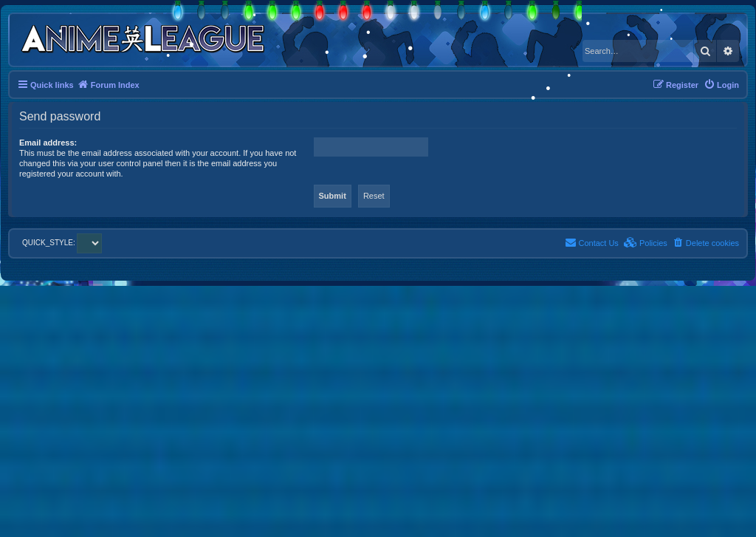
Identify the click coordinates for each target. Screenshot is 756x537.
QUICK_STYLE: (62, 243)
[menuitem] (721, 85)
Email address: (48, 143)
